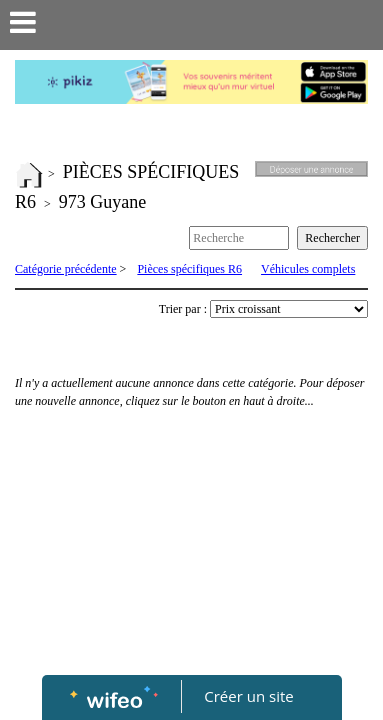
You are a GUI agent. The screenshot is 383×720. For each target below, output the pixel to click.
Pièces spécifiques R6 (189, 269)
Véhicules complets (308, 269)
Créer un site (248, 696)
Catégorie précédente (66, 269)
